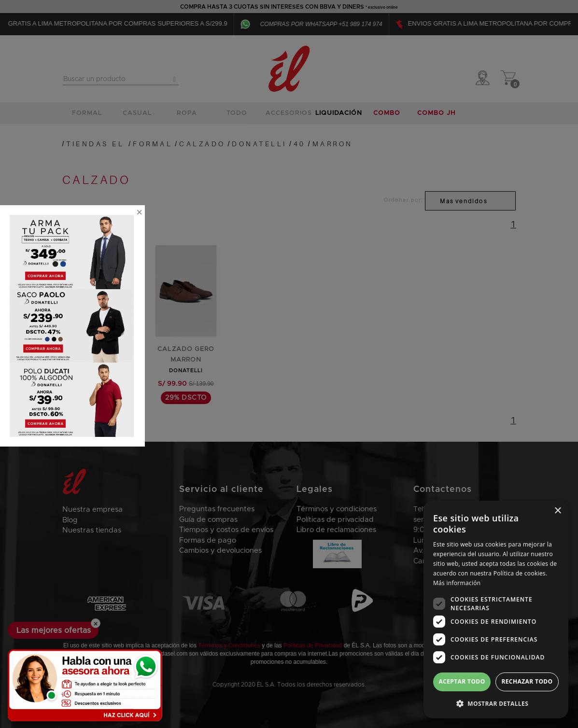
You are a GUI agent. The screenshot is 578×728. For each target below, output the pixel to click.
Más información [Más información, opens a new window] (457, 583)
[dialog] (496, 609)
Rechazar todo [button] (527, 681)
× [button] (557, 511)
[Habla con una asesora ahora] (85, 685)
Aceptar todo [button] (462, 681)
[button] (496, 703)
